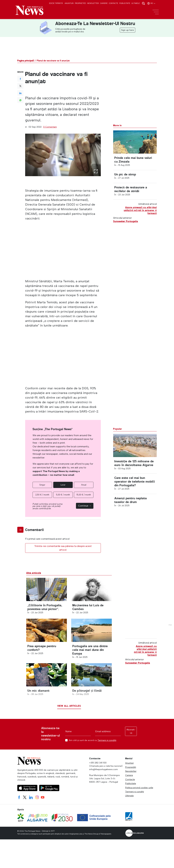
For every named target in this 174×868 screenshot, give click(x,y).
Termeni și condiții (107, 740)
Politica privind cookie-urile (139, 788)
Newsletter (93, 3)
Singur (42, 485)
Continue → (85, 506)
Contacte (113, 3)
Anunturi (69, 3)
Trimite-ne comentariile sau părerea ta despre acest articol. (63, 548)
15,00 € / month (84, 495)
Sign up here (128, 30)
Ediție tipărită (56, 3)
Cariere (104, 3)
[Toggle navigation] (156, 12)
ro (151, 3)
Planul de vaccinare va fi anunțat (53, 61)
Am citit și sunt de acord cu (93, 740)
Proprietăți (80, 3)
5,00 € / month (63, 495)
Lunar (63, 485)
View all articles (69, 706)
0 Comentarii (50, 127)
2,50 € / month (42, 495)
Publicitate (125, 3)
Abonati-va (131, 731)
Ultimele (136, 3)
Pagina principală (26, 61)
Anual (84, 485)
